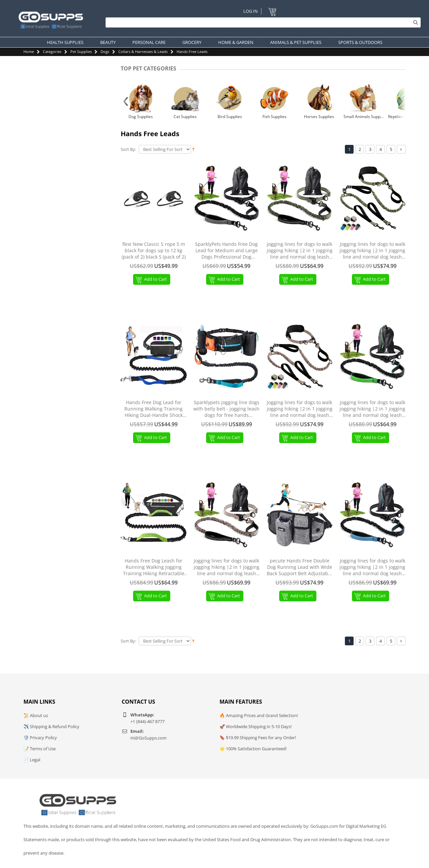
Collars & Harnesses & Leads (143, 51)
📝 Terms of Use (40, 749)
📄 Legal (32, 760)
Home (29, 51)
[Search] (261, 22)
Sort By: (128, 149)
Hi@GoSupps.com (148, 738)
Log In (251, 11)
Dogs (105, 51)
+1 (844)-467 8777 (147, 721)
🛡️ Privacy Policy (40, 738)
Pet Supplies (81, 51)
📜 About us (36, 715)
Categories (52, 51)
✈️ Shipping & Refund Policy (51, 726)
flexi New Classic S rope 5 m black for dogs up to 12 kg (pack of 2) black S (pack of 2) (154, 251)
